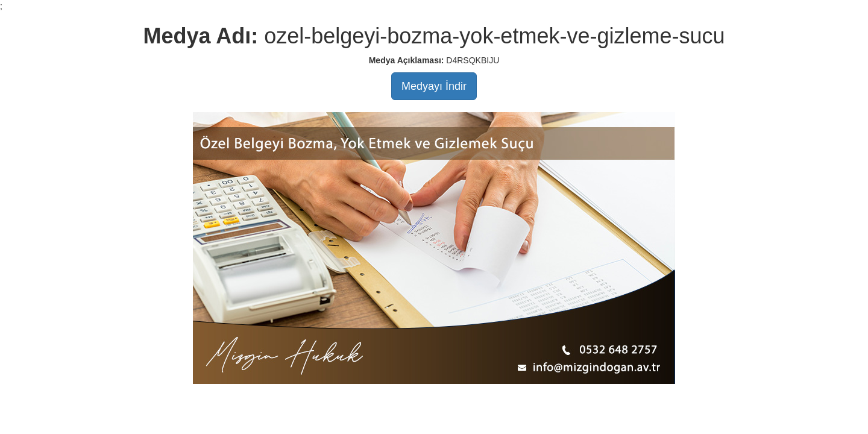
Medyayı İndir (434, 86)
